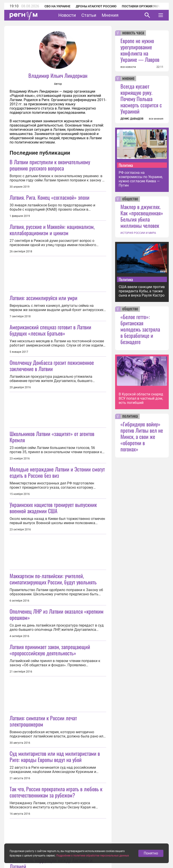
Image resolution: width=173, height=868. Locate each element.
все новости (128, 67)
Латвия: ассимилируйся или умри (43, 298)
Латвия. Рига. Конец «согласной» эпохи (50, 197)
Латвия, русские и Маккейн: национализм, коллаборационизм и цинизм (52, 230)
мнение (128, 79)
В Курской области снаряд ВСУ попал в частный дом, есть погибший (141, 398)
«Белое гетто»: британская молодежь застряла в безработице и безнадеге (140, 329)
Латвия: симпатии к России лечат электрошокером (43, 721)
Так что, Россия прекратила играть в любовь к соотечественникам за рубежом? (56, 792)
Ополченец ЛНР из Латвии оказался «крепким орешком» (57, 614)
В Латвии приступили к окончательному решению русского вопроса (50, 165)
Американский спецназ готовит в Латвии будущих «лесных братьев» (50, 330)
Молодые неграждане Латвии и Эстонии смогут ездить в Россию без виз (57, 472)
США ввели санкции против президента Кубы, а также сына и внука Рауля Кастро (142, 291)
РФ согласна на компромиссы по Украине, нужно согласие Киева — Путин (141, 179)
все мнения (156, 119)
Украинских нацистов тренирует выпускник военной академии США (53, 508)
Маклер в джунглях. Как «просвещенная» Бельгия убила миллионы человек (142, 216)
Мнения (110, 15)
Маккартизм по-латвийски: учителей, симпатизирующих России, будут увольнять (53, 579)
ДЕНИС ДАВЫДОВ (132, 119)
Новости (67, 15)
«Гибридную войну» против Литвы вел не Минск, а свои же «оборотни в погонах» (142, 436)
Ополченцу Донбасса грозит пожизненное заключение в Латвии (52, 365)
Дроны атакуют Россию (96, 6)
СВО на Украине (57, 6)
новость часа (133, 33)
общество (130, 199)
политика (130, 416)
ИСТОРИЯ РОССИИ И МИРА (138, 233)
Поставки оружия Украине (145, 6)
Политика (126, 165)
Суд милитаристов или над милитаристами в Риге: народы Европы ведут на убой (55, 756)
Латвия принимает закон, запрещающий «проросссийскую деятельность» (50, 650)
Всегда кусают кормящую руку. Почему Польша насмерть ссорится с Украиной (141, 99)
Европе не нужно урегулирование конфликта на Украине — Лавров (140, 50)
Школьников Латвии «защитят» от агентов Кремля (52, 437)
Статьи (89, 15)
